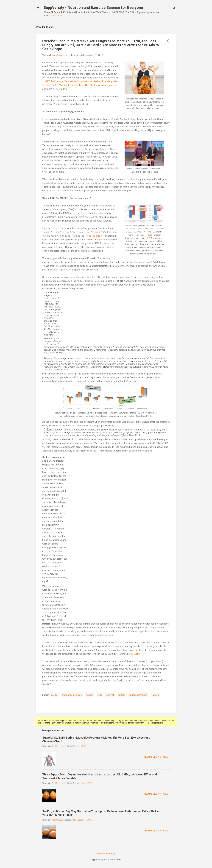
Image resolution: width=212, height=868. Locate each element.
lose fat (110, 695)
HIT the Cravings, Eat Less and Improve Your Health (73, 81)
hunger (89, 695)
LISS (99, 695)
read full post (146, 235)
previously (134, 654)
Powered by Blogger (106, 854)
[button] (168, 41)
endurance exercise (72, 695)
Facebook (57, 15)
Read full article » (157, 757)
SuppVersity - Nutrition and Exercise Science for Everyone (93, 8)
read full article (94, 236)
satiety (121, 695)
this (65, 89)
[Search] (174, 9)
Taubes (155, 695)
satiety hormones (138, 695)
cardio (54, 695)
